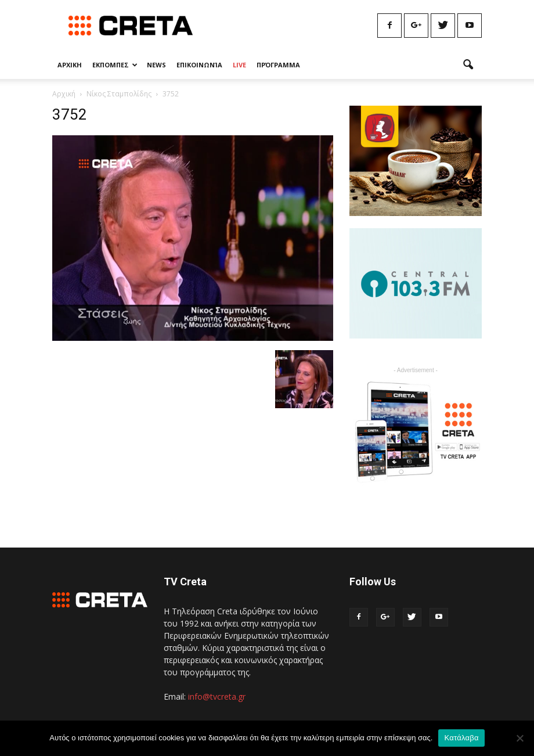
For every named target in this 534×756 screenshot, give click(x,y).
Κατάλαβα (461, 738)
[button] (468, 65)
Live (239, 65)
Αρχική (64, 94)
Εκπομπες (115, 65)
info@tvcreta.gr (217, 696)
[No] (519, 738)
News (156, 65)
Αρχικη (70, 65)
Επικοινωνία (199, 65)
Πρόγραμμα (278, 65)
